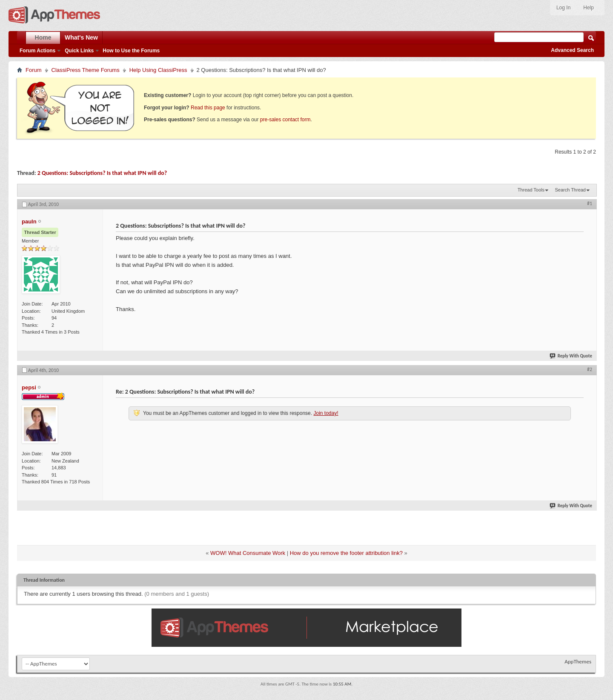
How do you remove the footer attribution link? (346, 553)
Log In (563, 8)
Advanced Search (572, 50)
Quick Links (79, 51)
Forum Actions (37, 51)
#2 (590, 369)
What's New (81, 37)
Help (589, 8)
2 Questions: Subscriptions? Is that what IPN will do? (102, 173)
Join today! (326, 413)
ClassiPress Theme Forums (86, 70)
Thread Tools (531, 190)
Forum (34, 70)
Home (43, 37)
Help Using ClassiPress (158, 70)
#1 (590, 203)
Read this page (208, 108)
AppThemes (578, 661)
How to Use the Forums (131, 51)
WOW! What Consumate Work (248, 553)
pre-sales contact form (285, 120)
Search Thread (570, 190)
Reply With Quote (571, 356)
